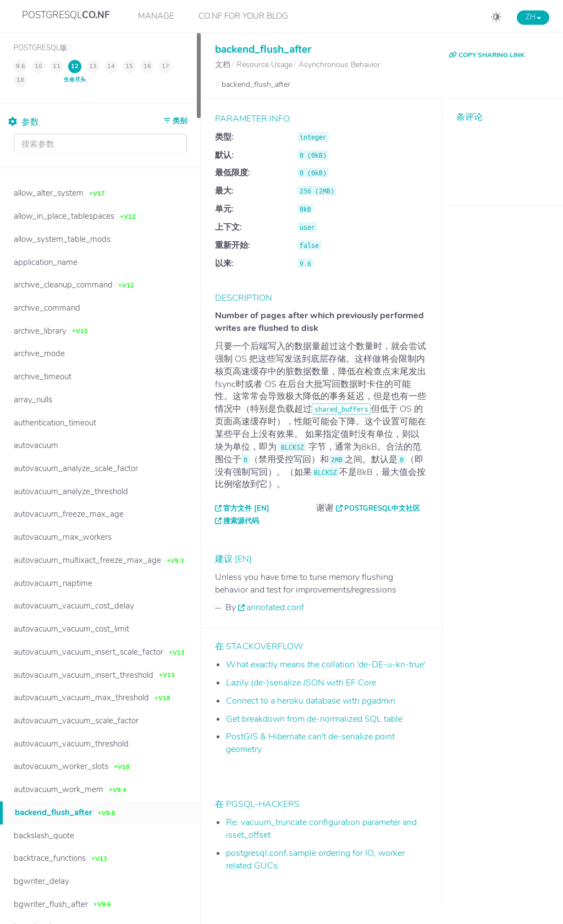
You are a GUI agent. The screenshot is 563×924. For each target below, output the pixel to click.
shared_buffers (341, 409)
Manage (156, 16)
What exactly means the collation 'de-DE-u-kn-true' (326, 665)
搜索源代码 (241, 521)
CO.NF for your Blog (243, 16)
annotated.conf (275, 607)
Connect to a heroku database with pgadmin (311, 701)
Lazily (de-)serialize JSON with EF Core (301, 683)
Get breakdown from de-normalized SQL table (314, 719)
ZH (533, 17)
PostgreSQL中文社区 (382, 508)
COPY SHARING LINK (487, 55)
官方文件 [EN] (246, 508)
